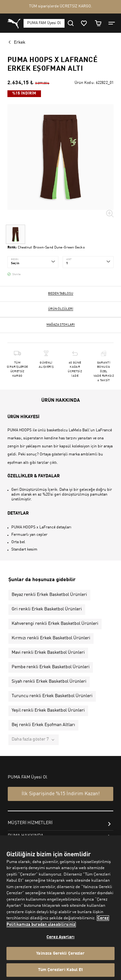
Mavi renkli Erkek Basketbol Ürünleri (48, 652)
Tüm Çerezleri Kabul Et (60, 970)
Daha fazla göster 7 (30, 739)
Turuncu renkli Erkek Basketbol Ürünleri (52, 696)
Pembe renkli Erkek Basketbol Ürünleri (51, 667)
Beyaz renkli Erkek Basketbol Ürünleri (49, 595)
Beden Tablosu (61, 293)
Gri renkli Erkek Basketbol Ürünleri (47, 609)
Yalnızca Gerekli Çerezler (60, 953)
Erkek (20, 42)
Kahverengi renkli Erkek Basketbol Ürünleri (55, 624)
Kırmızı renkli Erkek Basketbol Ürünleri (51, 638)
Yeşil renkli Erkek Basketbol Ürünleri (48, 710)
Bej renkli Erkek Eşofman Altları (43, 725)
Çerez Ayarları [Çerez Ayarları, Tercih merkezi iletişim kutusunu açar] (60, 937)
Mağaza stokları (61, 325)
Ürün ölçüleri (61, 309)
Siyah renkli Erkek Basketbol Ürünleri (49, 681)
